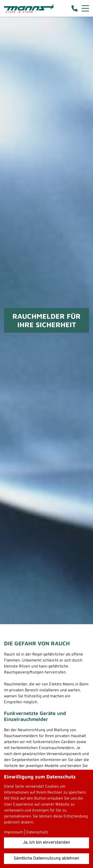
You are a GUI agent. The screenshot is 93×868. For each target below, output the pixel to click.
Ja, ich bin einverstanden (46, 843)
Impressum (14, 832)
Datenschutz (37, 832)
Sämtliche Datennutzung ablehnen (46, 859)
